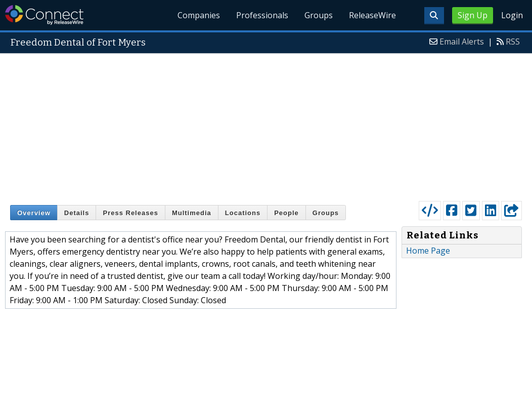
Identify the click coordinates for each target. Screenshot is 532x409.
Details (77, 213)
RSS (513, 42)
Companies (199, 15)
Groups (319, 15)
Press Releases (130, 213)
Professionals (262, 15)
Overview (34, 213)
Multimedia (192, 213)
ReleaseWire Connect (44, 15)
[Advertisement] (266, 125)
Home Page (428, 251)
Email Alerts (462, 42)
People (286, 213)
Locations (243, 213)
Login (512, 15)
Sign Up (473, 15)
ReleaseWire (372, 15)
